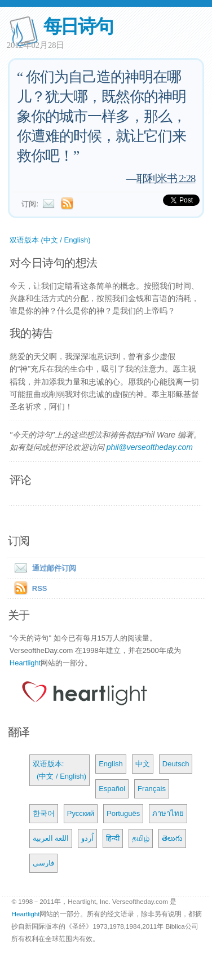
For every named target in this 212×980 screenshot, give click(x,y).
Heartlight (25, 663)
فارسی (43, 863)
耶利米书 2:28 (166, 178)
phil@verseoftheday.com (150, 447)
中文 (143, 764)
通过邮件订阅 (43, 568)
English (111, 764)
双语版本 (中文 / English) (50, 240)
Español (112, 789)
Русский (81, 813)
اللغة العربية (51, 838)
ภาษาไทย (168, 813)
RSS (40, 588)
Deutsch (176, 764)
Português (123, 813)
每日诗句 (78, 26)
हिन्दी (113, 838)
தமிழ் (141, 838)
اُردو (87, 838)
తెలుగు (172, 838)
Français (152, 789)
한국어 (44, 813)
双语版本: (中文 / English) (59, 770)
